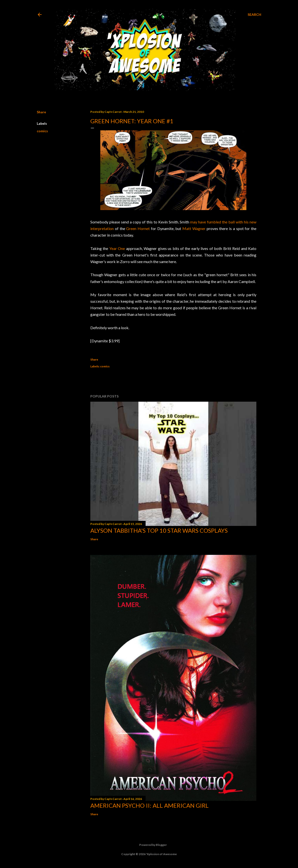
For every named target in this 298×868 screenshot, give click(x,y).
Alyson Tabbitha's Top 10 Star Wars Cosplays (159, 530)
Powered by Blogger (149, 845)
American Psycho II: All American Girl (149, 805)
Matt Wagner (194, 228)
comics (42, 131)
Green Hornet (138, 228)
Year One (117, 248)
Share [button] (41, 112)
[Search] (254, 15)
